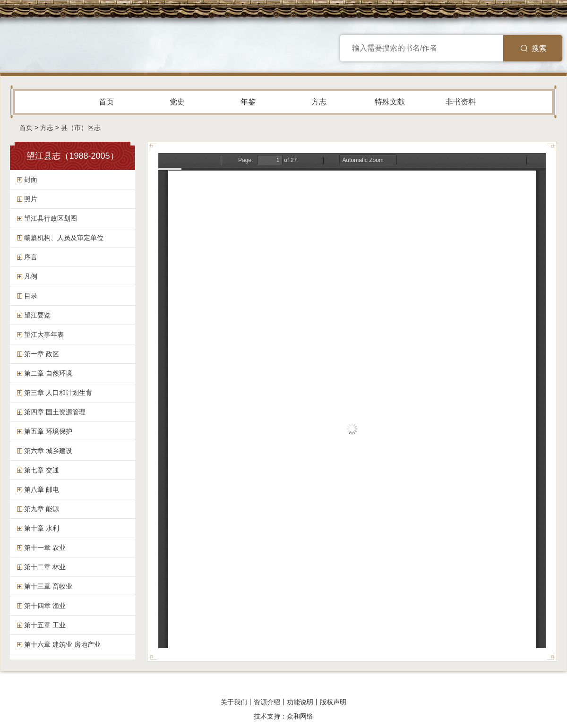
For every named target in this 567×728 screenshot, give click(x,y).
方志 (319, 102)
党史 (177, 102)
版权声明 (333, 702)
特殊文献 (390, 102)
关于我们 (234, 702)
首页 (106, 102)
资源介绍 (267, 702)
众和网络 (300, 716)
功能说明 (300, 702)
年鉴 (248, 102)
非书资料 (461, 102)
